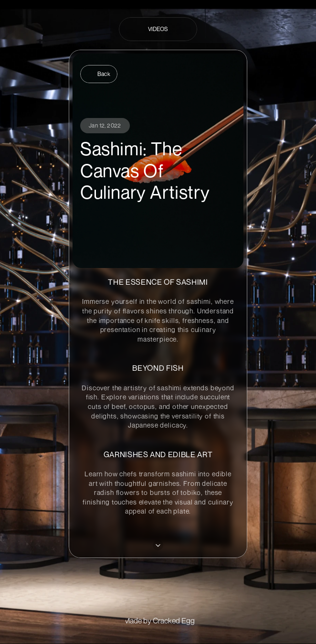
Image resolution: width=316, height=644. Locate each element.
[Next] (158, 545)
